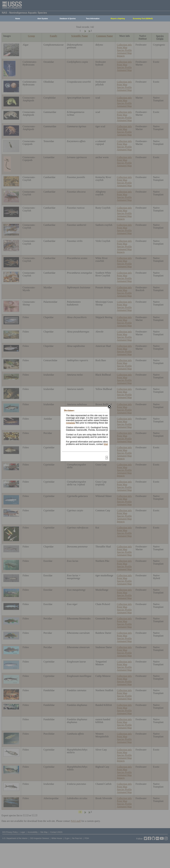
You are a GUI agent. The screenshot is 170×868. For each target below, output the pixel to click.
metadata (70, 423)
